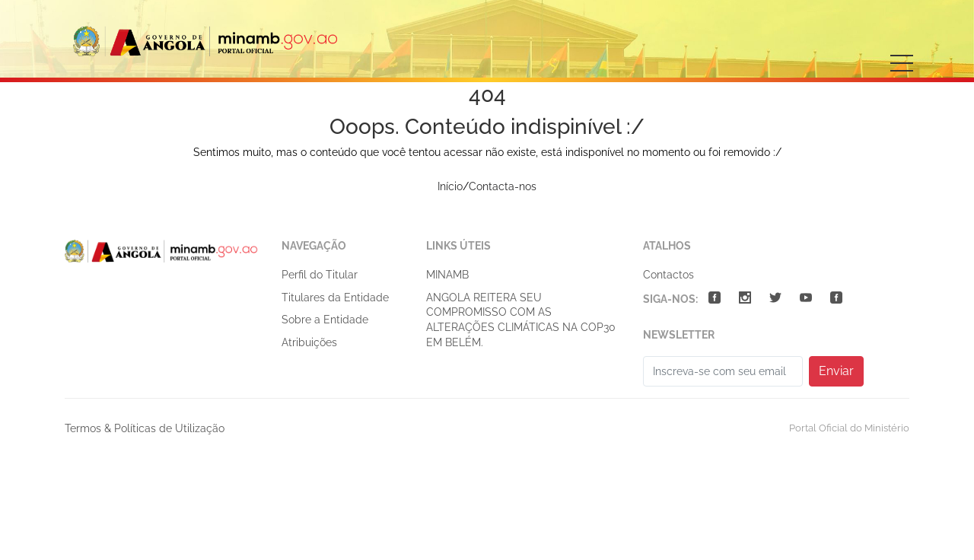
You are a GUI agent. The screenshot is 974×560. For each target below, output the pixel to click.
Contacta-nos (503, 186)
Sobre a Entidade (325, 320)
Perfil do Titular (320, 275)
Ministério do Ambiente (206, 41)
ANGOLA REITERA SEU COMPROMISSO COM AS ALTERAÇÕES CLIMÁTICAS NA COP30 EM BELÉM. (521, 320)
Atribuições (309, 342)
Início (450, 186)
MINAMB (447, 275)
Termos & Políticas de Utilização (145, 428)
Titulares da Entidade (335, 297)
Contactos (668, 275)
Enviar (836, 371)
